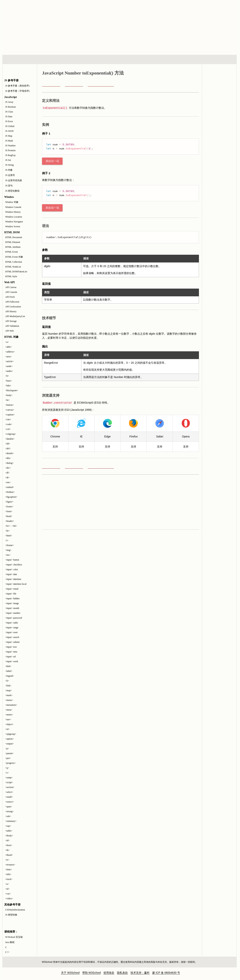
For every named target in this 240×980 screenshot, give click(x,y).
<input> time (11, 652)
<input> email (12, 589)
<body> (9, 395)
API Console (11, 292)
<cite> (8, 419)
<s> (7, 773)
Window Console (13, 207)
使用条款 (109, 973)
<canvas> (10, 410)
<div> (8, 468)
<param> (9, 753)
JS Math (9, 141)
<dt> (7, 478)
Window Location (14, 217)
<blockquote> (12, 390)
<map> (9, 690)
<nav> (8, 719)
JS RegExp (10, 155)
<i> (7, 540)
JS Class (9, 112)
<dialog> (9, 463)
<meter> (9, 715)
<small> (9, 797)
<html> (9, 536)
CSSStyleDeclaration (15, 910)
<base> (9, 381)
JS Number (10, 146)
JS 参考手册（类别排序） (18, 86)
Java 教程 (10, 942)
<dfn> (8, 458)
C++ (7, 952)
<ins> (8, 555)
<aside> (9, 366)
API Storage (11, 321)
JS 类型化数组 (12, 191)
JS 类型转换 (11, 915)
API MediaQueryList (15, 316)
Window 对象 (12, 202)
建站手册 (185, 59)
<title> (8, 874)
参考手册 (220, 59)
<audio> (9, 371)
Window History (13, 212)
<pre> (8, 758)
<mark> (9, 695)
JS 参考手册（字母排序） (18, 91)
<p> (7, 749)
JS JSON (9, 131)
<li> (7, 681)
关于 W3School (70, 973)
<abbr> (9, 347)
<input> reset (11, 632)
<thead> (9, 855)
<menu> (9, 700)
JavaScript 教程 (219, 130)
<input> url (11, 657)
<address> (10, 352)
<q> (7, 768)
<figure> (9, 502)
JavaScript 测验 (219, 115)
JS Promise (10, 150)
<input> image (12, 603)
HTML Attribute (13, 247)
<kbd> (8, 666)
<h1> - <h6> (11, 526)
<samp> (9, 778)
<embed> (10, 487)
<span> (9, 807)
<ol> (7, 729)
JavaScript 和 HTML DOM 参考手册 (219, 86)
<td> (7, 840)
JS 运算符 (10, 175)
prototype (51, 84)
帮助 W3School (92, 973)
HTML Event (12, 252)
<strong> (9, 811)
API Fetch (10, 297)
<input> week (12, 661)
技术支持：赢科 (140, 973)
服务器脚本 (88, 59)
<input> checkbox (14, 565)
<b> (7, 376)
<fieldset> (10, 492)
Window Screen (13, 226)
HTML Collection (14, 262)
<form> (9, 511)
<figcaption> (11, 497)
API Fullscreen (12, 302)
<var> (8, 894)
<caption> (10, 415)
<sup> (8, 826)
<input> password (14, 618)
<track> (9, 879)
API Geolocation (13, 307)
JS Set (8, 160)
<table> (9, 831)
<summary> (11, 821)
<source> (10, 802)
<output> (9, 744)
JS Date (9, 117)
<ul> (7, 889)
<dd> (8, 444)
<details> (10, 453)
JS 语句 (9, 186)
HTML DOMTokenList (16, 272)
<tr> (7, 860)
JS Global (10, 126)
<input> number (13, 613)
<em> (8, 482)
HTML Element (13, 242)
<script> (9, 782)
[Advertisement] (133, 27)
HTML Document (14, 237)
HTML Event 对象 (14, 257)
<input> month (12, 608)
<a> (7, 342)
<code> (9, 424)
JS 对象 (9, 170)
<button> (9, 405)
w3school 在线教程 (38, 9)
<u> (7, 884)
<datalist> (10, 439)
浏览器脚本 (53, 59)
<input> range (12, 628)
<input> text (11, 647)
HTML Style (11, 276)
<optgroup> (11, 734)
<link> (8, 686)
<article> (9, 361)
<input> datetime (13, 579)
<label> (9, 671)
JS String (9, 165)
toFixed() (74, 84)
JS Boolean (10, 107)
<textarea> (10, 865)
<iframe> (10, 545)
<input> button (12, 560)
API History (11, 311)
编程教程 (125, 59)
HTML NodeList (13, 267)
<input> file (11, 594)
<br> (8, 400)
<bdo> (8, 386)
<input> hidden (12, 598)
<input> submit (12, 642)
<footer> (9, 507)
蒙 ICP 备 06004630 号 (166, 973)
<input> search (12, 637)
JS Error (9, 121)
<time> (9, 869)
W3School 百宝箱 (14, 937)
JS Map (9, 136)
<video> (9, 899)
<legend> (10, 676)
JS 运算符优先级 (14, 180)
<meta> (9, 710)
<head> (9, 516)
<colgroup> (11, 434)
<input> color (12, 569)
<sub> (8, 816)
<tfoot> (9, 845)
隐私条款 (122, 973)
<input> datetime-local (16, 584)
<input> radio (12, 623)
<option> (9, 739)
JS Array (9, 102)
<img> (8, 550)
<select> (9, 792)
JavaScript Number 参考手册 (101, 84)
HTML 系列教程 (18, 59)
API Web (9, 331)
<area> (9, 357)
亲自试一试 (52, 161)
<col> (8, 429)
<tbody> (9, 836)
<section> (10, 787)
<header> (10, 521)
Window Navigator (14, 222)
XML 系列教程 (155, 59)
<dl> (7, 473)
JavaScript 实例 (219, 100)
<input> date (11, 574)
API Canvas (11, 287)
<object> (9, 724)
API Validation (12, 326)
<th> (7, 850)
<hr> (8, 531)
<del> (8, 448)
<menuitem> (11, 705)
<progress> (10, 763)
